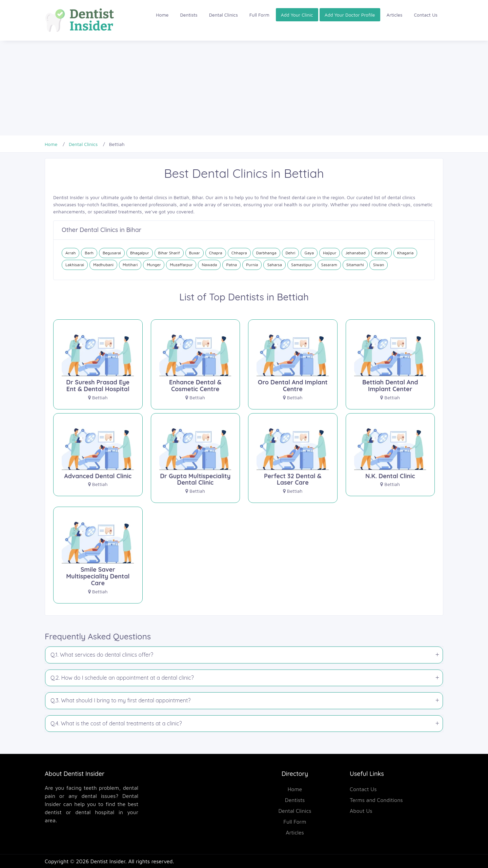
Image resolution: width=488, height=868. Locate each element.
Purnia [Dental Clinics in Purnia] (252, 265)
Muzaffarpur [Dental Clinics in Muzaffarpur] (181, 265)
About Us (361, 811)
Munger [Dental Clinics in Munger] (154, 265)
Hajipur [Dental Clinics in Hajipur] (330, 253)
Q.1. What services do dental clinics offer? (102, 655)
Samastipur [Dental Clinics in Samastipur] (302, 265)
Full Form (259, 15)
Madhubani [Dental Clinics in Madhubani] (103, 265)
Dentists (189, 15)
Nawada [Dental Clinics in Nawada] (209, 265)
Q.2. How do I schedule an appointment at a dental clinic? (122, 678)
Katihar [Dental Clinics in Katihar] (381, 253)
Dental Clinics (223, 15)
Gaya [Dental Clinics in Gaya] (309, 253)
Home (162, 15)
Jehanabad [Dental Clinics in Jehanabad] (355, 253)
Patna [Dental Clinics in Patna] (231, 265)
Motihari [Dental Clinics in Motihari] (130, 265)
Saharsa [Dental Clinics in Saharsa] (274, 265)
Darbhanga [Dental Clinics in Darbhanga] (266, 253)
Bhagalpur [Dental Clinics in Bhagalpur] (140, 253)
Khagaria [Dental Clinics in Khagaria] (405, 253)
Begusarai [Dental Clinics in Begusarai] (112, 253)
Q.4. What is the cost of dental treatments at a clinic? (116, 723)
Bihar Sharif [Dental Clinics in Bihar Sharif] (169, 253)
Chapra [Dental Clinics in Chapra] (216, 253)
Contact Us (426, 15)
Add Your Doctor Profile (350, 15)
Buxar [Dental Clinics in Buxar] (195, 253)
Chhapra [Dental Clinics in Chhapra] (239, 253)
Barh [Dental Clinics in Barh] (89, 253)
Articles (395, 15)
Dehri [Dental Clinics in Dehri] (291, 253)
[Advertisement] (203, 88)
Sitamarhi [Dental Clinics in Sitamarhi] (355, 265)
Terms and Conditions (376, 800)
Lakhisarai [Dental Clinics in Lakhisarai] (75, 265)
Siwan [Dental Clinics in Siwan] (379, 265)
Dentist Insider (108, 861)
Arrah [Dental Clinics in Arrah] (70, 253)
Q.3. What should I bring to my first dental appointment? (120, 700)
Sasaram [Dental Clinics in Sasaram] (329, 265)
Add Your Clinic (297, 15)
